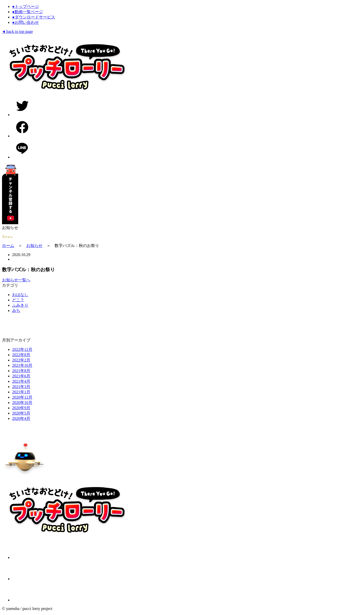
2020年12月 (22, 397)
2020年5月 (21, 413)
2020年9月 (21, 408)
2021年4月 (21, 381)
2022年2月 (21, 360)
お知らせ (34, 246)
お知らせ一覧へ (16, 280)
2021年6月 (21, 376)
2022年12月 (22, 349)
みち (16, 311)
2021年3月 (21, 387)
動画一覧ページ (28, 12)
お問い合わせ (26, 22)
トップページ (26, 6)
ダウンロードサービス (34, 17)
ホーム (8, 246)
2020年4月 (21, 418)
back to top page (17, 31)
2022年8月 (21, 355)
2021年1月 (21, 392)
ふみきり (20, 305)
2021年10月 (22, 365)
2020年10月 (22, 403)
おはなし (20, 295)
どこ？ (18, 300)
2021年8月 (21, 371)
